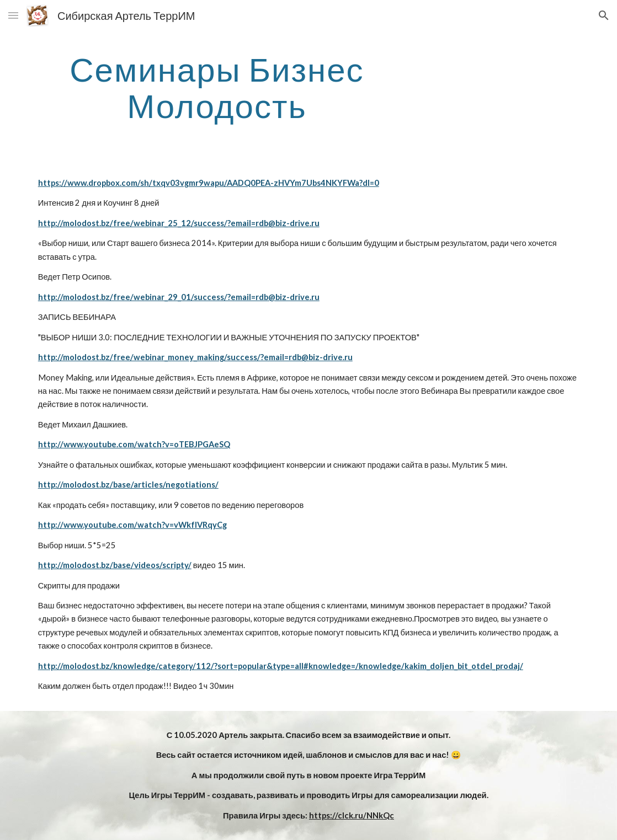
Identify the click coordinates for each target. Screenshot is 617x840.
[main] (217, 87)
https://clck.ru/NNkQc (352, 815)
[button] (13, 15)
